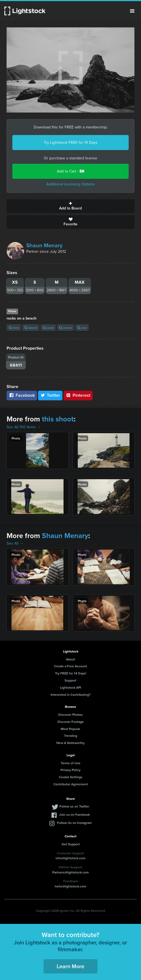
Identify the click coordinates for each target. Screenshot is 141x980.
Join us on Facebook (74, 814)
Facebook (22, 395)
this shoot (58, 419)
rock (14, 328)
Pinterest (78, 395)
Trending (71, 736)
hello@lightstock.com (70, 886)
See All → (15, 543)
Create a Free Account (70, 666)
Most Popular (70, 729)
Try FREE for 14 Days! (71, 673)
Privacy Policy (70, 770)
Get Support (71, 844)
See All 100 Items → (24, 427)
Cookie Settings (71, 777)
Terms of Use (71, 763)
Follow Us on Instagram (74, 823)
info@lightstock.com (70, 858)
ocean (66, 328)
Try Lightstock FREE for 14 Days (71, 143)
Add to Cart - (71, 171)
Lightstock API (70, 687)
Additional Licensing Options (70, 184)
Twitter (50, 395)
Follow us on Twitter (74, 806)
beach (31, 328)
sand (48, 328)
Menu (132, 11)
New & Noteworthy (70, 743)
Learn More (70, 966)
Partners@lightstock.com (70, 872)
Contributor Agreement (71, 784)
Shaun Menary (44, 245)
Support (70, 680)
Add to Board (70, 206)
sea (82, 328)
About (70, 659)
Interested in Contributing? (71, 695)
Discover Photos (70, 715)
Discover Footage (71, 722)
